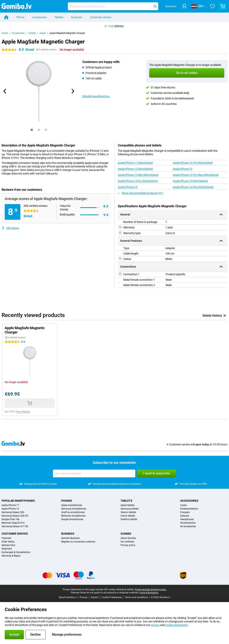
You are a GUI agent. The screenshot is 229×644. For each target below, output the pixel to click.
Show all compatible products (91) (141, 193)
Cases (183, 505)
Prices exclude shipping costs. (151, 590)
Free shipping (23, 412)
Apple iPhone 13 (183, 169)
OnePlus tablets (129, 519)
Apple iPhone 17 (10, 505)
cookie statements (177, 625)
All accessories (188, 526)
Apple (43, 33)
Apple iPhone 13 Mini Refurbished (138, 175)
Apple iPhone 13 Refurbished (190, 181)
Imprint (95, 597)
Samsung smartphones (74, 509)
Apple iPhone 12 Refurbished (135, 169)
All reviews (10, 228)
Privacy (84, 597)
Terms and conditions (136, 597)
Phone (20, 17)
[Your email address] (94, 473)
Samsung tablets (130, 509)
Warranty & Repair (11, 556)
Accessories (39, 17)
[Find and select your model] (113, 6)
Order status (8, 542)
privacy (155, 625)
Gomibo (126, 534)
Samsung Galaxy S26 (13, 512)
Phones (67, 501)
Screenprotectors (189, 509)
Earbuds (185, 516)
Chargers (185, 512)
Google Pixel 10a (10, 519)
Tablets (59, 17)
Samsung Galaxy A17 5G (15, 526)
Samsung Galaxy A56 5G (15, 516)
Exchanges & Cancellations (16, 552)
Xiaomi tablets (128, 512)
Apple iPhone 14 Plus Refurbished (193, 187)
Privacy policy (128, 545)
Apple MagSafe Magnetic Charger (67, 33)
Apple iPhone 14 (128, 187)
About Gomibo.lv (68, 597)
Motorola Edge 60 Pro (13, 523)
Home (5, 33)
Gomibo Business (70, 538)
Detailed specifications (96, 96)
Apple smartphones (72, 505)
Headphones (187, 519)
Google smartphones (72, 519)
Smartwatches (188, 523)
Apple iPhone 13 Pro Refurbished (138, 181)
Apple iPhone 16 (10, 509)
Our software (127, 542)
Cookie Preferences (112, 597)
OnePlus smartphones (73, 512)
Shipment (7, 549)
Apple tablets (128, 505)
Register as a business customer (78, 542)
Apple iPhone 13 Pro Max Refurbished (196, 175)
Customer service (100, 17)
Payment (6, 538)
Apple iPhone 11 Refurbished (135, 163)
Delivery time (8, 545)
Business (77, 17)
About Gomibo (128, 538)
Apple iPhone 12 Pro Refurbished (193, 163)
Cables (32, 33)
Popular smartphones (18, 501)
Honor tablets (128, 516)
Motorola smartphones (73, 516)
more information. (149, 593)
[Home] (6, 17)
